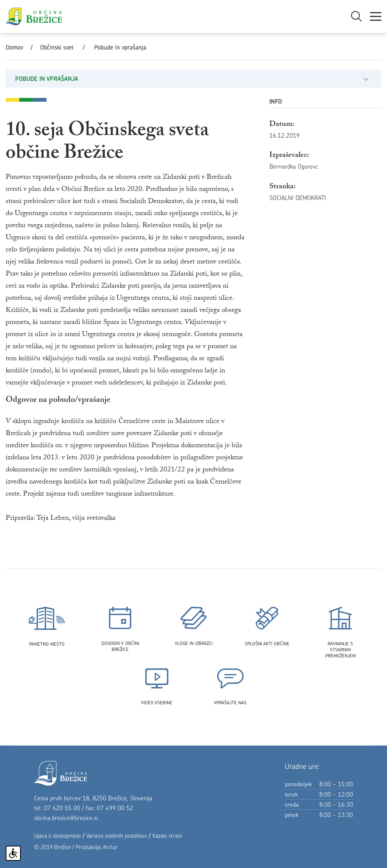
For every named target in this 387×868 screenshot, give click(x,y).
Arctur (110, 847)
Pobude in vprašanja (120, 47)
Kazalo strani (167, 836)
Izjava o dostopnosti (57, 836)
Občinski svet (57, 47)
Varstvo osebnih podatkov (117, 836)
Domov (14, 47)
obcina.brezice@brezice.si (66, 818)
